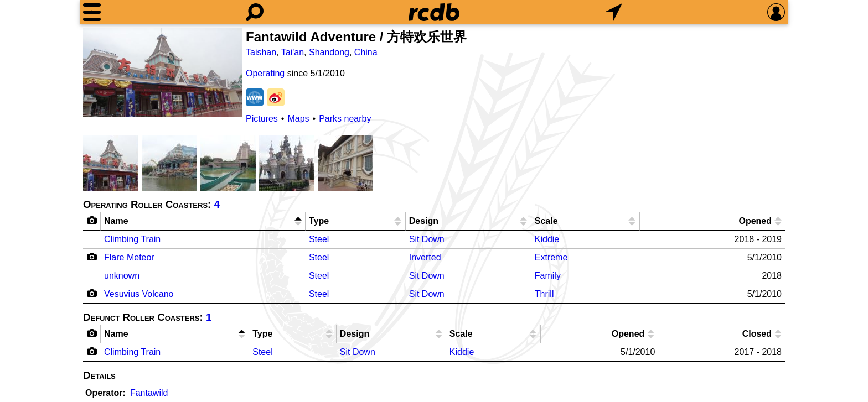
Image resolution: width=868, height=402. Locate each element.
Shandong (329, 52)
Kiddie (547, 239)
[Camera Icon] (92, 257)
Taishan (261, 52)
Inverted (425, 257)
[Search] (255, 12)
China (366, 52)
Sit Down (427, 239)
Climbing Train (132, 239)
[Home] (434, 12)
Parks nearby (345, 119)
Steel (319, 239)
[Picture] (163, 72)
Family (548, 276)
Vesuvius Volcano (139, 294)
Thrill (544, 294)
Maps (298, 119)
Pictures (262, 119)
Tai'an (293, 52)
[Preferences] (776, 12)
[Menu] (92, 12)
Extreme (551, 257)
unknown (122, 276)
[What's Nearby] (613, 12)
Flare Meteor (129, 257)
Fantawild (149, 393)
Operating (265, 73)
